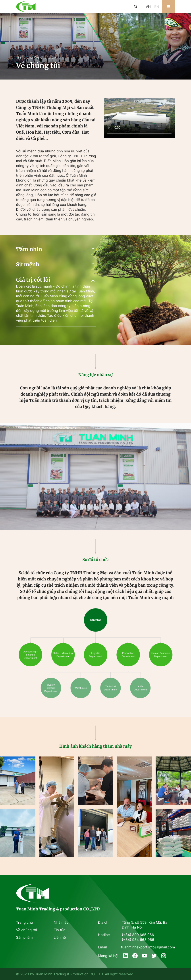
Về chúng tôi (45, 57)
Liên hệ (60, 937)
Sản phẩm (24, 937)
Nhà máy (61, 922)
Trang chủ (25, 57)
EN (157, 7)
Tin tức (60, 930)
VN (148, 7)
